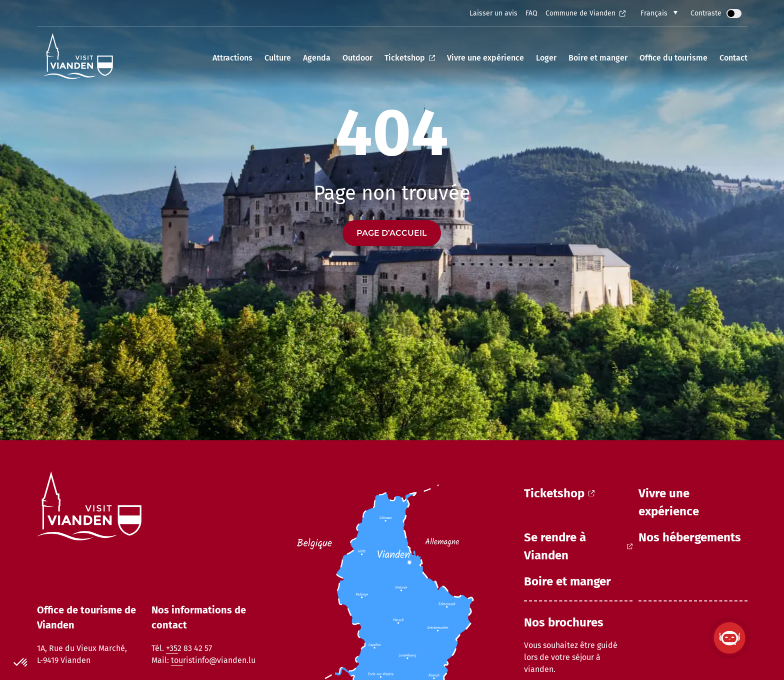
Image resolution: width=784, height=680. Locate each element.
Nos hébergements (690, 537)
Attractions (232, 58)
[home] (78, 58)
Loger (546, 58)
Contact (733, 58)
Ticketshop (410, 58)
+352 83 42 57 (189, 648)
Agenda (317, 58)
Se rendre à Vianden (578, 546)
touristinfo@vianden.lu (213, 660)
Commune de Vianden (585, 13)
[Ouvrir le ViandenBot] (729, 638)
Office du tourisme (673, 58)
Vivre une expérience (485, 58)
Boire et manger (598, 58)
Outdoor (357, 58)
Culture (278, 58)
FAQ (531, 13)
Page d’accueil (392, 233)
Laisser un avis (493, 13)
